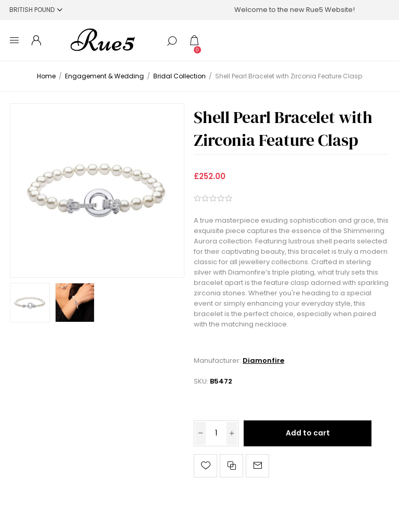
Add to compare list (231, 466)
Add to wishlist (205, 466)
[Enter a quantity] (216, 433)
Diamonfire (263, 360)
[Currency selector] (36, 10)
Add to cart (308, 433)
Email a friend (257, 466)
